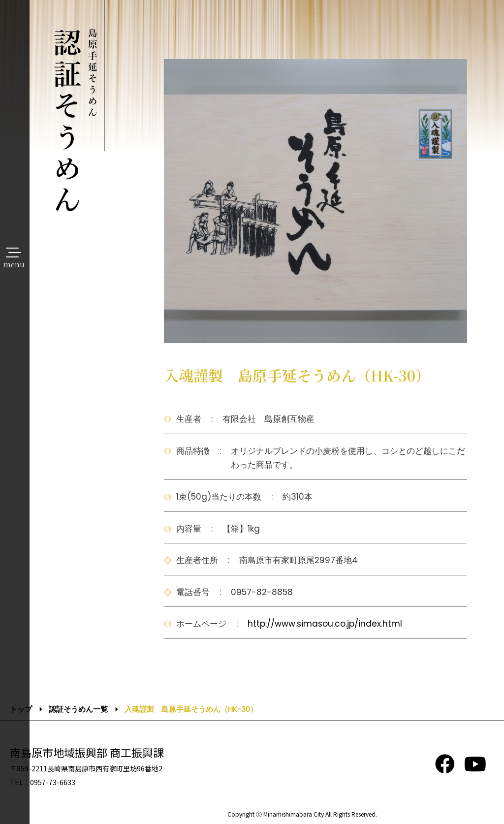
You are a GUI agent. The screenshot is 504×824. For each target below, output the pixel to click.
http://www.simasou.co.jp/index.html (325, 624)
